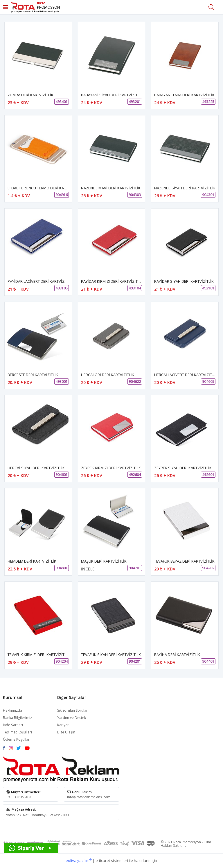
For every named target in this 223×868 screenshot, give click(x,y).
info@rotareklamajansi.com (89, 797)
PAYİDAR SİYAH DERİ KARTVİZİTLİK (184, 281)
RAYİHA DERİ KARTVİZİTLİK (177, 655)
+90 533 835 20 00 (19, 797)
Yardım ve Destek (72, 718)
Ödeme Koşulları (17, 739)
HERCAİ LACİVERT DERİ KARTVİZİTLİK (186, 375)
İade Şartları (13, 725)
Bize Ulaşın (66, 732)
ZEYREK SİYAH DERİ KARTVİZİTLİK (183, 468)
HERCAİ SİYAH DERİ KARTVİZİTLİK (36, 468)
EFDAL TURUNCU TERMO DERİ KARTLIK (40, 188)
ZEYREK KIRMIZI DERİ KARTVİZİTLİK (111, 468)
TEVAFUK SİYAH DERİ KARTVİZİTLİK (111, 655)
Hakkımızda (12, 710)
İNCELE (88, 569)
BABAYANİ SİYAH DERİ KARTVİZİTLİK (112, 95)
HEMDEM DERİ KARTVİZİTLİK (32, 561)
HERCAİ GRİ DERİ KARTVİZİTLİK (108, 375)
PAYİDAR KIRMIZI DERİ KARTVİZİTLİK (112, 281)
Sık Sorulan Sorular (72, 710)
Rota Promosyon (187, 842)
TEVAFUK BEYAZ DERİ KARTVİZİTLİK (184, 561)
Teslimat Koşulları (17, 732)
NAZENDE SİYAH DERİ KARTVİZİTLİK (185, 188)
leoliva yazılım (78, 860)
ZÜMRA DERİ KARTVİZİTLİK (30, 95)
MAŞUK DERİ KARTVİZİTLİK (104, 561)
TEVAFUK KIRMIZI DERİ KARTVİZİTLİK (39, 655)
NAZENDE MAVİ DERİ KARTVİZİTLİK (111, 188)
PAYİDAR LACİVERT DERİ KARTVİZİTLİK (40, 281)
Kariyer (63, 725)
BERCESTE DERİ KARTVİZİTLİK (33, 375)
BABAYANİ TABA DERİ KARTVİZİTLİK (184, 95)
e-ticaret (103, 860)
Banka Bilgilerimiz (17, 718)
